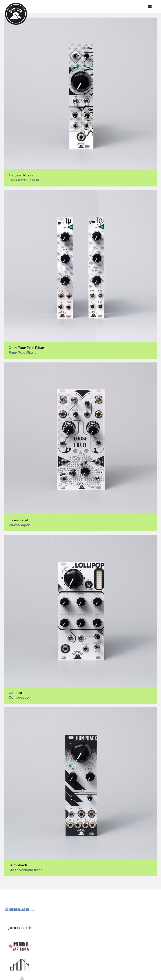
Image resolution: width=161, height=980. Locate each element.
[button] (150, 7)
